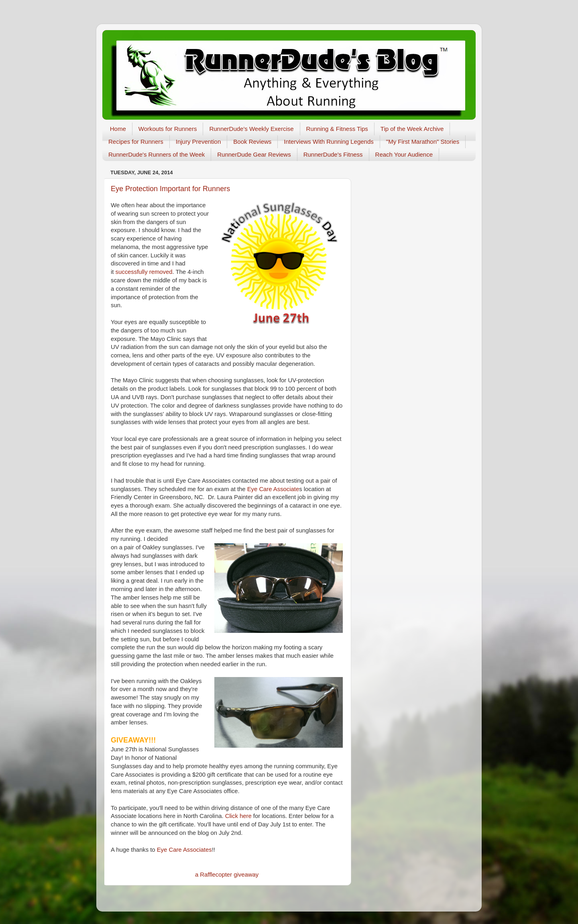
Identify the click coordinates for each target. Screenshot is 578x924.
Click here (238, 816)
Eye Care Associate (273, 489)
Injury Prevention (198, 142)
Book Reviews (252, 142)
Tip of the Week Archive (412, 129)
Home (118, 129)
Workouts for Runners (168, 129)
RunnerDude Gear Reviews (254, 154)
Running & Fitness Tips (337, 129)
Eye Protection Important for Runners (170, 189)
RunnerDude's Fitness (333, 154)
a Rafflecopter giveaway (227, 875)
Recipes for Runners (136, 142)
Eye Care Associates (184, 850)
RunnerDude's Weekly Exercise (251, 129)
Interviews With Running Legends (329, 142)
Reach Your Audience (404, 154)
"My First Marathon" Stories (423, 142)
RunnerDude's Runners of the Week (157, 154)
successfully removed (144, 272)
